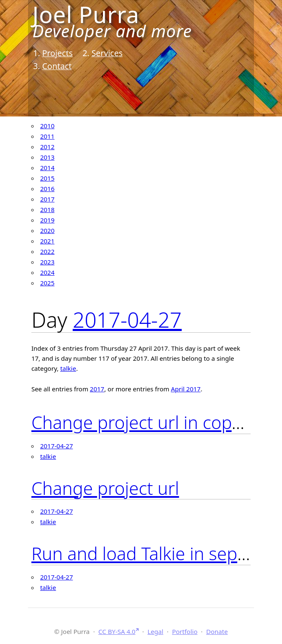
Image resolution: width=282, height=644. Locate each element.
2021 (47, 241)
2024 (47, 272)
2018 (47, 209)
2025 (47, 283)
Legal (155, 631)
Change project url (105, 488)
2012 (47, 147)
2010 (47, 126)
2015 (47, 178)
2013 (47, 157)
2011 (47, 136)
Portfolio (185, 631)
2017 (47, 199)
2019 (47, 220)
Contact (57, 66)
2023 (47, 262)
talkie (68, 368)
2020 (47, 230)
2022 (47, 251)
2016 (47, 189)
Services (107, 53)
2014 (47, 168)
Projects (58, 53)
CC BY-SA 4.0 (117, 631)
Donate (217, 631)
